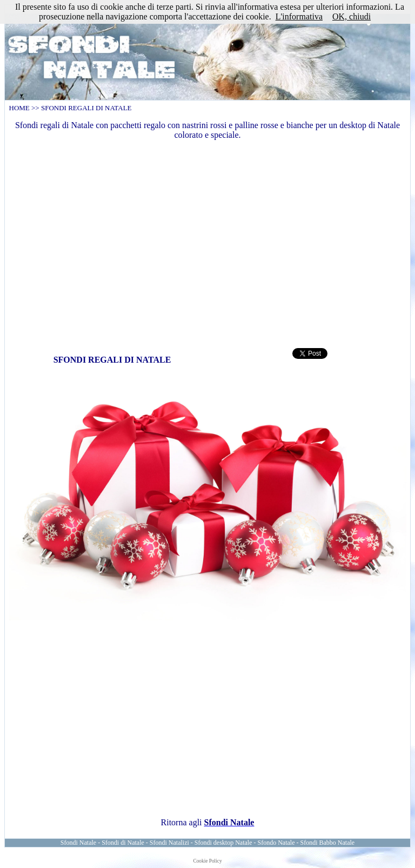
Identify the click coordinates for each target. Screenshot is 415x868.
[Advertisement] (208, 243)
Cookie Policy (207, 861)
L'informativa (299, 16)
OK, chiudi (352, 16)
